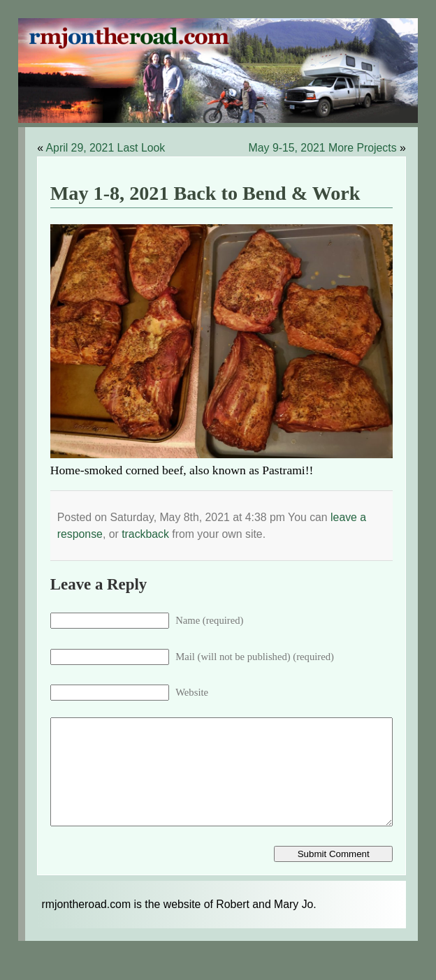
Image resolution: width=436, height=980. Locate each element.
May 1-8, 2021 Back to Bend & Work (205, 193)
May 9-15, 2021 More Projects (323, 148)
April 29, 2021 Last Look (106, 148)
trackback (145, 534)
